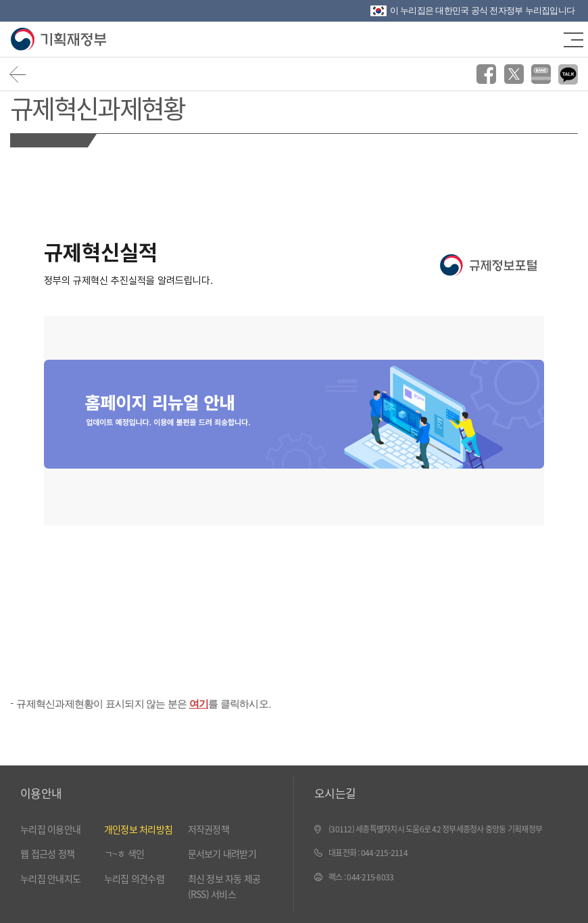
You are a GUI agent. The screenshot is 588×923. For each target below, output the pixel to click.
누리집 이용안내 (50, 829)
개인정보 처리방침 (138, 829)
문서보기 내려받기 (222, 853)
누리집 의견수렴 (134, 878)
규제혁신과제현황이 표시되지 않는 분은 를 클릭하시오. (144, 704)
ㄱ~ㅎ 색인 (124, 853)
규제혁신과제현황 (98, 107)
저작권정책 (209, 829)
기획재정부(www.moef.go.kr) (59, 40)
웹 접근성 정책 (47, 853)
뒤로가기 (18, 74)
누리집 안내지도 (50, 878)
